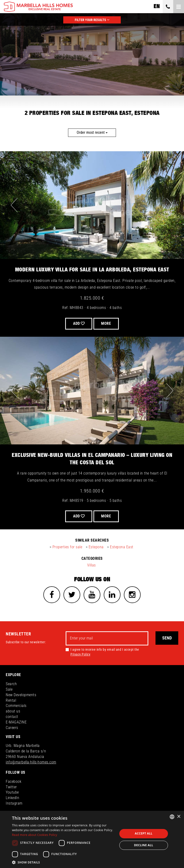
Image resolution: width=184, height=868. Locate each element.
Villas (92, 565)
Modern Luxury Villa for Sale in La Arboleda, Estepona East (92, 270)
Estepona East (122, 547)
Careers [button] (12, 728)
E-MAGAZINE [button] (16, 722)
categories (92, 558)
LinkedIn (12, 798)
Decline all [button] (144, 845)
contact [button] (12, 717)
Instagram (14, 804)
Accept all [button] (144, 833)
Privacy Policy (80, 655)
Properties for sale (67, 547)
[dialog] (92, 839)
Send (167, 638)
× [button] (179, 817)
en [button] (157, 6)
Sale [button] (9, 689)
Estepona (96, 547)
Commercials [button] (16, 706)
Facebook (14, 781)
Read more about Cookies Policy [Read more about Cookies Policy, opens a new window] (35, 835)
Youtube (12, 792)
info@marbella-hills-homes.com (31, 762)
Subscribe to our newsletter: (26, 642)
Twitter (11, 787)
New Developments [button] (21, 695)
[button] (63, 862)
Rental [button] (11, 700)
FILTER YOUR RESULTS (92, 20)
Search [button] (11, 684)
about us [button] (13, 711)
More (106, 323)
